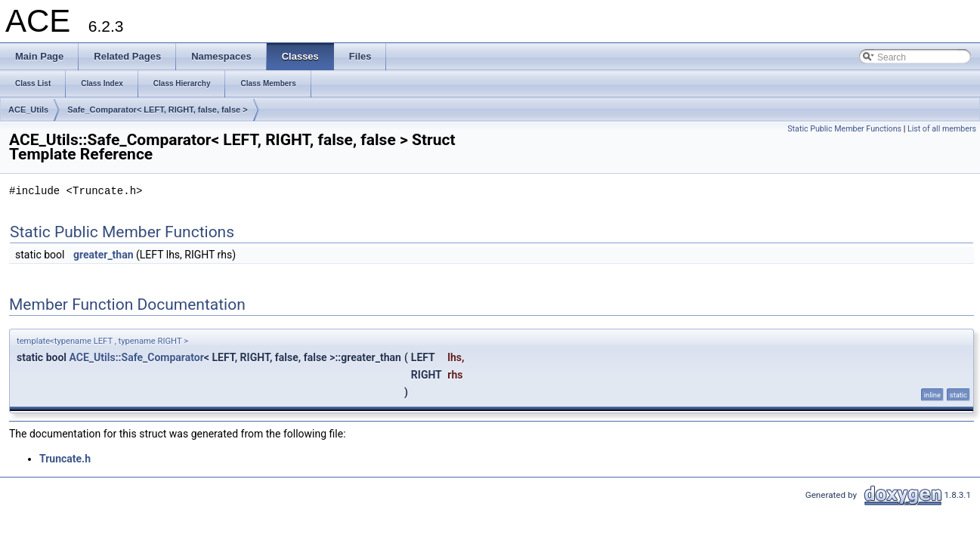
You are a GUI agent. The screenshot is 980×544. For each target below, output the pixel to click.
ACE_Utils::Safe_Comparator (137, 357)
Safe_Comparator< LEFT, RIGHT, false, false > (157, 110)
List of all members (942, 129)
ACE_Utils (28, 110)
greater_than (104, 255)
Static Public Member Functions (844, 129)
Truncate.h (65, 459)
